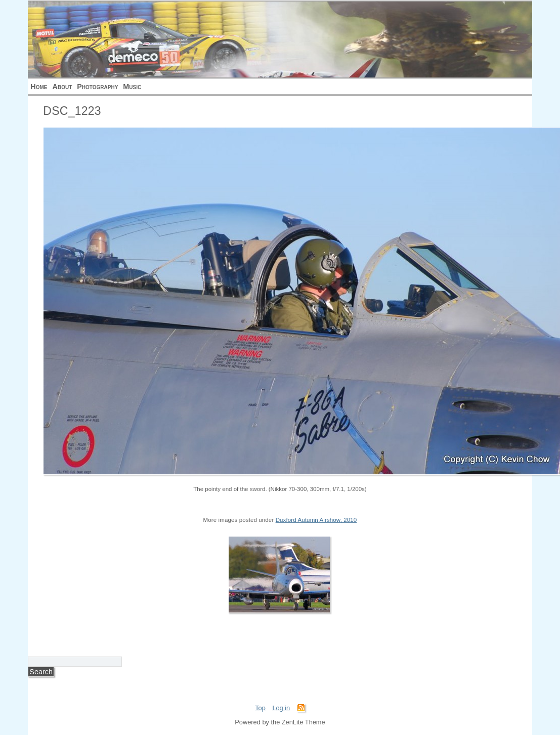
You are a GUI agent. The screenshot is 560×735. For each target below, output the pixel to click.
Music (132, 87)
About (62, 87)
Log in (281, 708)
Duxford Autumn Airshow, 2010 (316, 520)
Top (260, 708)
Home (39, 87)
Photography (97, 87)
